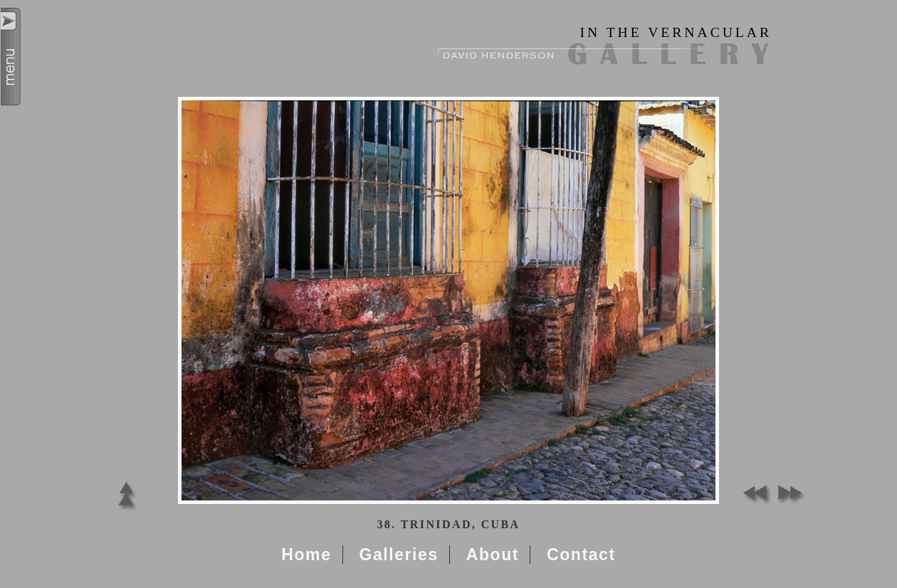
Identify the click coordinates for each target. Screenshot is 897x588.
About (493, 555)
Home (306, 555)
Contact (581, 555)
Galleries (398, 555)
